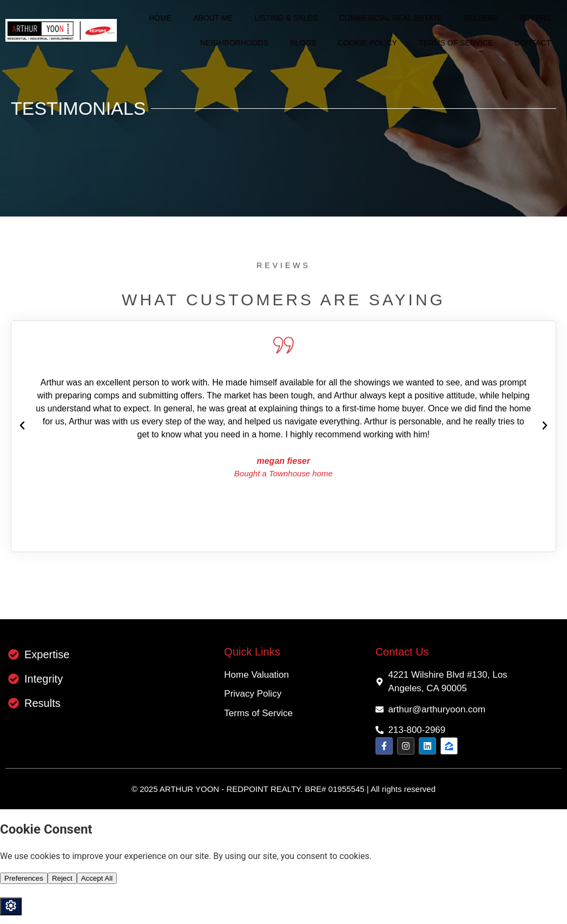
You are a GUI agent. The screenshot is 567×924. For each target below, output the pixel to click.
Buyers (535, 18)
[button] (22, 425)
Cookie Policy (367, 43)
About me (213, 18)
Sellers (481, 18)
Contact (533, 43)
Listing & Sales (286, 18)
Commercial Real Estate (391, 18)
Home (160, 18)
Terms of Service (456, 43)
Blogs (303, 43)
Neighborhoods (234, 43)
